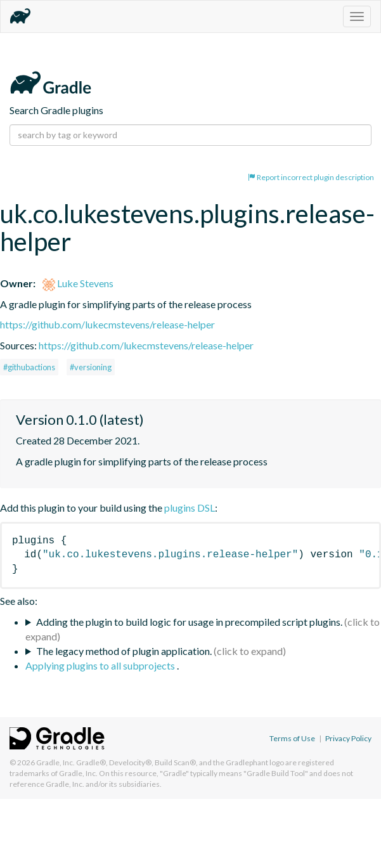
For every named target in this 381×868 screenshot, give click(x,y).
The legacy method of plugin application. (124, 651)
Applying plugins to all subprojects (101, 665)
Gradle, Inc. (55, 762)
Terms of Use (292, 738)
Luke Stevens (78, 283)
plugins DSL (190, 508)
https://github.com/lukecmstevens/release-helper (107, 324)
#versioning (91, 367)
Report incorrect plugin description (311, 177)
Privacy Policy (348, 738)
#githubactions (29, 367)
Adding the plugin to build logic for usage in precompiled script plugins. (189, 622)
